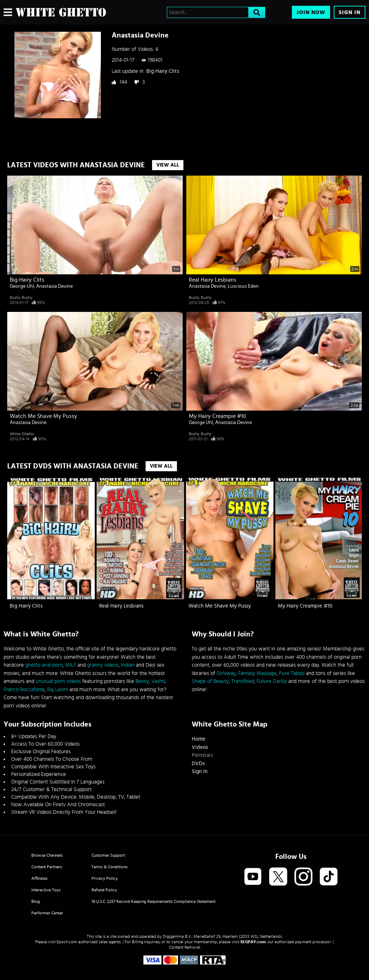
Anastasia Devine (54, 286)
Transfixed (243, 681)
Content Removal (185, 947)
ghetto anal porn (44, 665)
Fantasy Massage (257, 673)
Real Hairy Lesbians (213, 280)
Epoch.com (67, 942)
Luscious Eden (243, 286)
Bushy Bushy (21, 297)
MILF (71, 665)
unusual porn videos (58, 681)
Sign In (350, 12)
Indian (128, 665)
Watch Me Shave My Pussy (43, 416)
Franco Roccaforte (24, 690)
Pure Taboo (292, 673)
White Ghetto (22, 434)
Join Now (311, 12)
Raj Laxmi (58, 690)
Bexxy (142, 681)
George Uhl (22, 286)
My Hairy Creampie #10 (217, 416)
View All (168, 165)
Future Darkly (272, 681)
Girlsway (226, 673)
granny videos (103, 665)
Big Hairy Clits (163, 71)
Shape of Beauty (210, 681)
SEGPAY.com (253, 942)
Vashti (158, 681)
